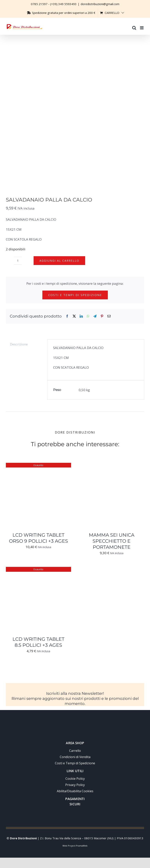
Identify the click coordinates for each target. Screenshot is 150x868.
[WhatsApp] (88, 316)
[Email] (109, 316)
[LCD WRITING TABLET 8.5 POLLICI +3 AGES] (38, 570)
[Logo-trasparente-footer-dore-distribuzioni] (75, 719)
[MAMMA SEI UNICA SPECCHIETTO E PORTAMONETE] (112, 466)
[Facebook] (67, 316)
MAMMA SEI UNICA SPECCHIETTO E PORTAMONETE (112, 541)
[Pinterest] (102, 316)
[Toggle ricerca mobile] (134, 26)
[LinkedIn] (81, 316)
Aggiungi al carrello (59, 261)
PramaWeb (82, 846)
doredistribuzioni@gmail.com (100, 4)
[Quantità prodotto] (18, 261)
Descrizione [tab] (19, 344)
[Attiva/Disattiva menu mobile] (142, 26)
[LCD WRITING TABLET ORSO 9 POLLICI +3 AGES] (38, 466)
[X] (74, 316)
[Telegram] (95, 316)
